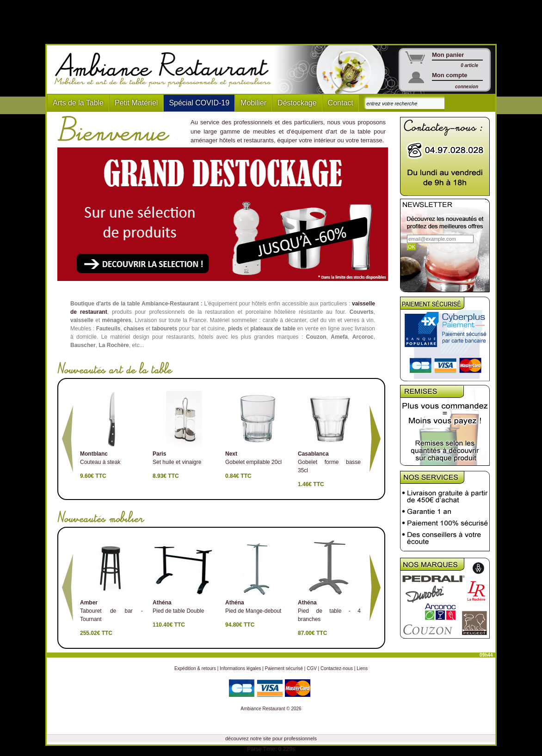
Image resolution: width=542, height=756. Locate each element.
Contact (341, 103)
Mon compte (450, 75)
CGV (312, 668)
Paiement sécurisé (284, 668)
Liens (362, 668)
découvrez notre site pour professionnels (271, 738)
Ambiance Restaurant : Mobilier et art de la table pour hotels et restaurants (166, 70)
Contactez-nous (337, 668)
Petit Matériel (136, 103)
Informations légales (240, 668)
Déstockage (297, 103)
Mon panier (448, 55)
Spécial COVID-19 (199, 103)
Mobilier (253, 103)
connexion (467, 87)
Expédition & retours (195, 668)
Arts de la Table (78, 103)
